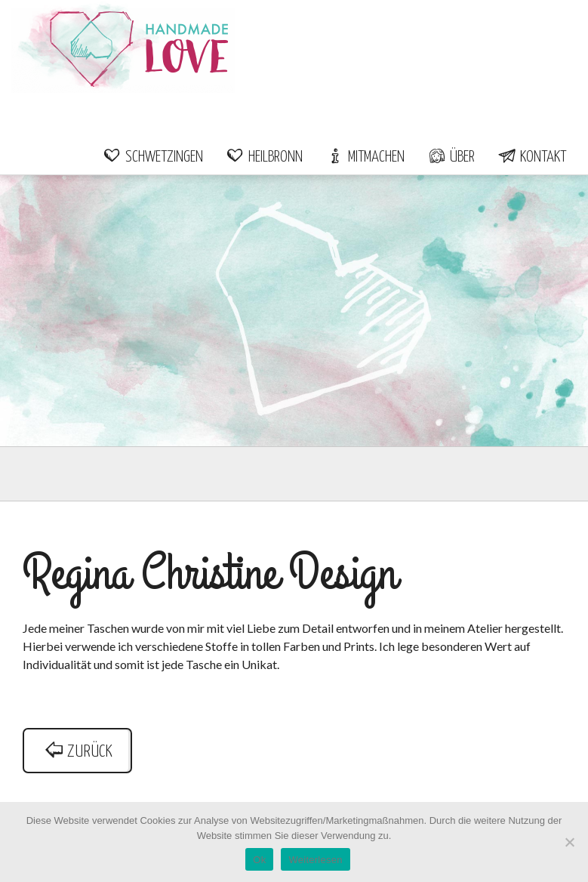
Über (451, 157)
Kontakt (532, 157)
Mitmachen (365, 157)
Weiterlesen (315, 860)
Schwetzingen (153, 157)
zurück (78, 752)
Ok (259, 860)
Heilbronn (264, 157)
